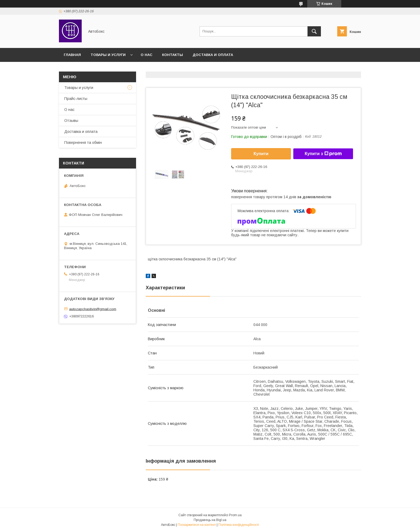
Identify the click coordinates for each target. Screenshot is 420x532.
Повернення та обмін (83, 143)
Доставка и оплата (213, 55)
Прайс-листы (76, 99)
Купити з (323, 154)
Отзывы (71, 121)
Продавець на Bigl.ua (210, 520)
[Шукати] (314, 31)
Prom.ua (235, 515)
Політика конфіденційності (239, 525)
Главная (72, 55)
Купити (261, 154)
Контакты (172, 55)
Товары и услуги (108, 55)
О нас (147, 55)
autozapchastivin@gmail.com (93, 309)
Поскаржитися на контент (197, 525)
